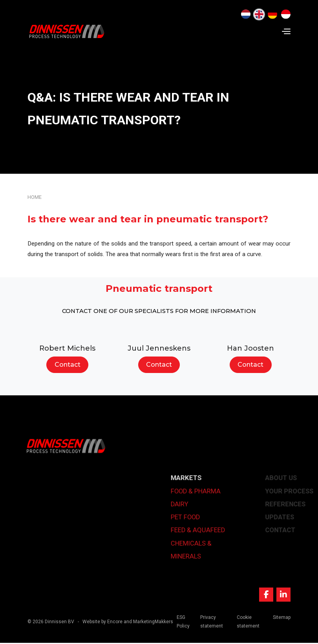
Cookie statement (248, 622)
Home (35, 197)
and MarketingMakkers (148, 622)
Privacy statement (212, 622)
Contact (68, 365)
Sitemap (282, 618)
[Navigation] (286, 31)
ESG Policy (184, 622)
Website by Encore (102, 622)
